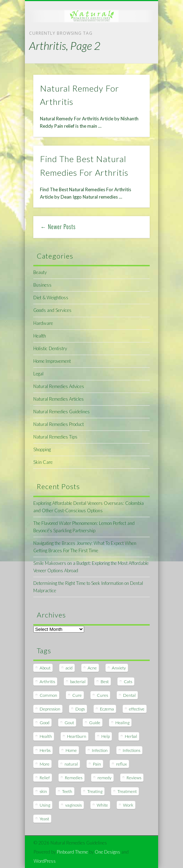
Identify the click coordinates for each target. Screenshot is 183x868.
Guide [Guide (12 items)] (95, 723)
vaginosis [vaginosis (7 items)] (73, 805)
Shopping (42, 449)
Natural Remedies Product (59, 424)
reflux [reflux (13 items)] (121, 764)
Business (42, 285)
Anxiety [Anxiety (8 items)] (119, 668)
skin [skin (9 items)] (43, 791)
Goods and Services (52, 310)
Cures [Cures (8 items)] (102, 695)
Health (40, 336)
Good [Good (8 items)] (45, 723)
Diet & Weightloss (51, 298)
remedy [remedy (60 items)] (104, 778)
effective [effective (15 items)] (137, 709)
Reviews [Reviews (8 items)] (134, 778)
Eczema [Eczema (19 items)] (107, 709)
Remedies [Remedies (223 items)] (74, 778)
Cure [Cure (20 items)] (77, 695)
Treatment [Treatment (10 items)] (127, 791)
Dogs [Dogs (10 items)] (80, 709)
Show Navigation (133, 63)
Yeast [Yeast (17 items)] (44, 819)
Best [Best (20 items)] (105, 682)
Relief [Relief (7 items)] (45, 778)
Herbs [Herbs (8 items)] (45, 750)
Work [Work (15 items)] (128, 805)
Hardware (43, 323)
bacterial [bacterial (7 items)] (78, 682)
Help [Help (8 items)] (106, 736)
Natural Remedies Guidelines (62, 412)
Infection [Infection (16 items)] (100, 750)
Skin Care (43, 462)
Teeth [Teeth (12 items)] (67, 791)
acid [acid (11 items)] (69, 668)
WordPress (45, 861)
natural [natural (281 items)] (71, 764)
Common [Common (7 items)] (48, 695)
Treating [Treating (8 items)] (95, 791)
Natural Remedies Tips (55, 437)
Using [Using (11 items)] (45, 805)
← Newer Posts (58, 227)
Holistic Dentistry (50, 348)
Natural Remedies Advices (59, 386)
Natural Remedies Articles (59, 399)
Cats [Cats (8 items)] (128, 682)
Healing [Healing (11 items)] (122, 723)
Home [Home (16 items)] (71, 750)
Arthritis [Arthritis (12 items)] (47, 682)
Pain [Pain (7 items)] (97, 764)
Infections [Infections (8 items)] (131, 750)
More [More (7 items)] (45, 764)
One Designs (107, 852)
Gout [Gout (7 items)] (69, 723)
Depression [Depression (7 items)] (50, 709)
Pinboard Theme (72, 852)
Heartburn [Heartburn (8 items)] (77, 736)
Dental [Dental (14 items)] (129, 695)
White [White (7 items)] (102, 805)
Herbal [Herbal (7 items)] (131, 736)
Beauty (40, 272)
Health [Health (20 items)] (46, 736)
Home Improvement (52, 361)
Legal (38, 374)
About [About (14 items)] (45, 668)
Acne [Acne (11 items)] (92, 668)
